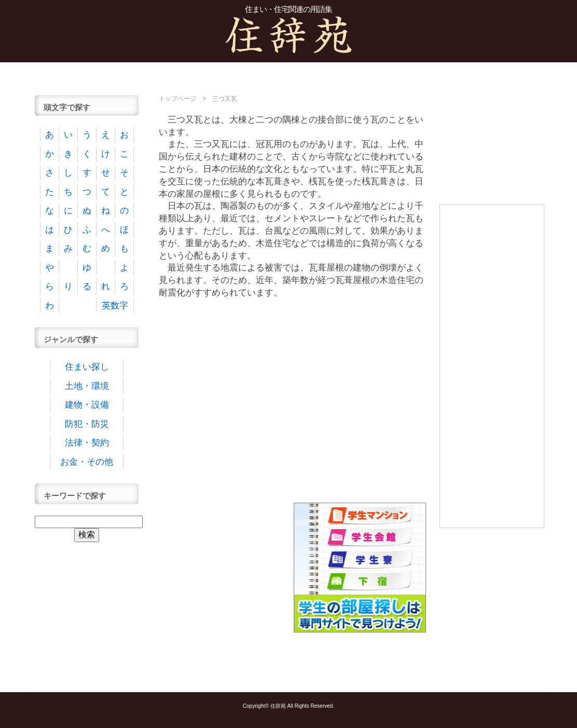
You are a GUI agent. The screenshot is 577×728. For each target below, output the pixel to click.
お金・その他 (87, 462)
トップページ (177, 99)
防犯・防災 (87, 424)
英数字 (115, 306)
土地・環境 (87, 386)
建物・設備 (87, 405)
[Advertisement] (288, 74)
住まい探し (87, 367)
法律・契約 (87, 443)
